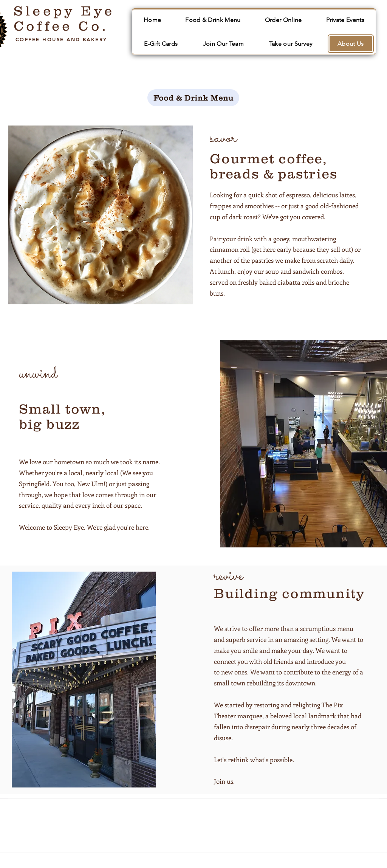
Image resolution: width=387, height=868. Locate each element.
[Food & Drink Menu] (193, 98)
